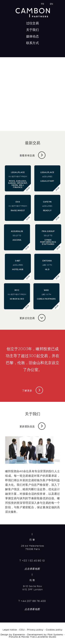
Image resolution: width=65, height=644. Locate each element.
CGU (22, 630)
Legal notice (10, 630)
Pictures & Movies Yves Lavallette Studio (32, 637)
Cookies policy (54, 630)
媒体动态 (32, 36)
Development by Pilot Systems (45, 634)
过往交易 (32, 23)
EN (51, 4)
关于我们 (32, 30)
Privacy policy (35, 630)
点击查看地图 (32, 569)
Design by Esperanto (13, 634)
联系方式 (32, 43)
